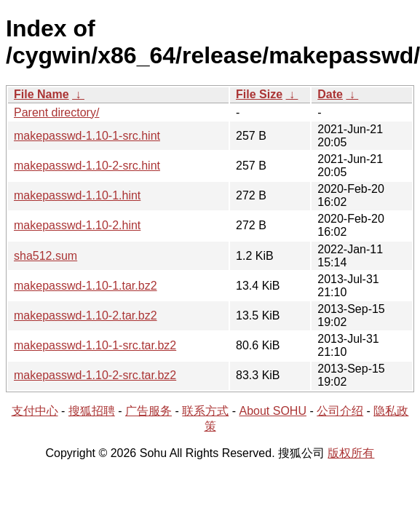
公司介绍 (340, 411)
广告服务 (148, 411)
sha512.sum (45, 256)
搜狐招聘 (92, 411)
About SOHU (272, 411)
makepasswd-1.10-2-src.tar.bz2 (95, 375)
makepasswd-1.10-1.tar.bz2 (86, 286)
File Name (41, 94)
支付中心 (35, 411)
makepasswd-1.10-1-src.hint (87, 136)
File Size (259, 94)
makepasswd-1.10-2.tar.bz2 (86, 315)
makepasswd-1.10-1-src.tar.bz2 (95, 345)
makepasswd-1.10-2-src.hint (87, 166)
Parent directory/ (56, 112)
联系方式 (205, 411)
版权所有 (351, 453)
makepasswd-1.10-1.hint (77, 195)
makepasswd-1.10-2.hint (77, 225)
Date (330, 94)
